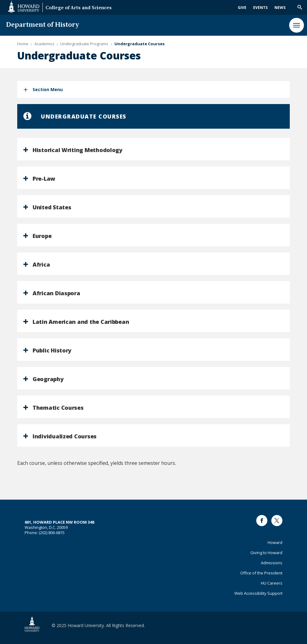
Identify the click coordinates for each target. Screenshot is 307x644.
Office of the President (261, 573)
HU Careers (272, 583)
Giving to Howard (266, 553)
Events (260, 8)
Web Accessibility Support (258, 593)
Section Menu (48, 89)
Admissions (272, 563)
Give (242, 8)
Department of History (43, 25)
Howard (275, 542)
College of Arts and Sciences (79, 8)
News (280, 8)
